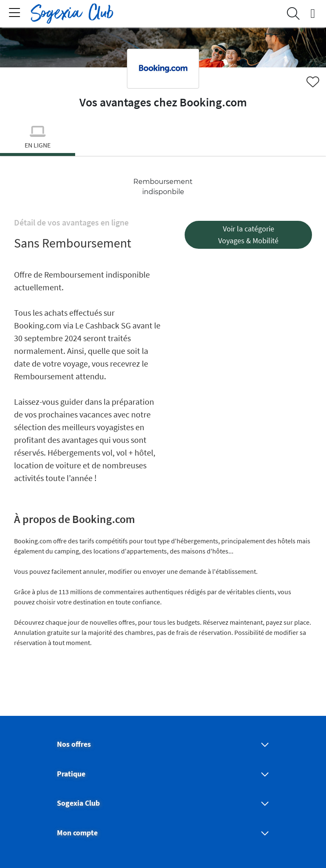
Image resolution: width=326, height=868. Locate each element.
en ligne (38, 145)
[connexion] (313, 14)
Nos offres (74, 744)
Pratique (71, 774)
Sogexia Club (78, 803)
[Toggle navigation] (14, 14)
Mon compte (77, 833)
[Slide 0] (38, 154)
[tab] (38, 139)
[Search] (293, 14)
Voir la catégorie (249, 229)
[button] (248, 235)
